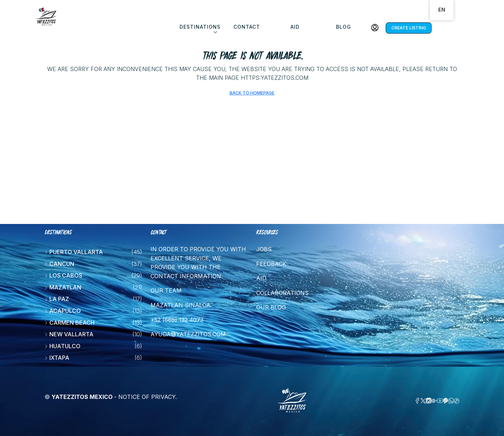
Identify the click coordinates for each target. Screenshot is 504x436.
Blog (344, 27)
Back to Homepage (252, 93)
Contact (247, 27)
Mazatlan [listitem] (63, 287)
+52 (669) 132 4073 (177, 320)
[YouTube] (440, 401)
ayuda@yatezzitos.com (188, 334)
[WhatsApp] (451, 401)
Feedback (271, 264)
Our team (166, 290)
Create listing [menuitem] (409, 28)
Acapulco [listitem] (63, 311)
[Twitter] (423, 401)
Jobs (264, 249)
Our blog (271, 307)
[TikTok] (457, 401)
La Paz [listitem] (57, 299)
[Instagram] (429, 401)
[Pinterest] (446, 401)
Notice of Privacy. (148, 397)
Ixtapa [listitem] (57, 358)
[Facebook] (418, 401)
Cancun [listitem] (59, 264)
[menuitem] (375, 28)
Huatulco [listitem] (62, 346)
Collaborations (282, 293)
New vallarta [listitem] (69, 334)
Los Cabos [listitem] (63, 275)
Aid (295, 27)
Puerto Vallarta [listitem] (74, 252)
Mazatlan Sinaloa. (181, 305)
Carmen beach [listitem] (69, 323)
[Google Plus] (434, 401)
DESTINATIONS (200, 27)
